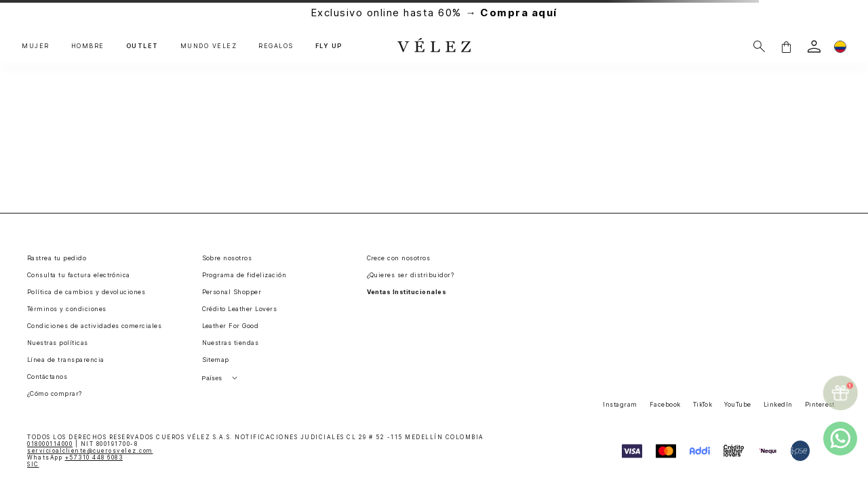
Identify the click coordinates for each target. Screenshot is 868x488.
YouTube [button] (737, 404)
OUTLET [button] (142, 46)
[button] (786, 46)
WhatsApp (75, 457)
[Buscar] (759, 46)
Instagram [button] (620, 404)
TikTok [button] (703, 404)
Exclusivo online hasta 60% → (434, 13)
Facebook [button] (665, 404)
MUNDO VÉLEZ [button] (209, 46)
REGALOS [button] (276, 46)
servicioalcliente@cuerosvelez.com (90, 451)
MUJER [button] (36, 46)
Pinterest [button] (820, 404)
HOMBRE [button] (88, 46)
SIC (33, 464)
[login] (814, 46)
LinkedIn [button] (778, 404)
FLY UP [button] (329, 46)
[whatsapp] (840, 439)
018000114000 (50, 444)
